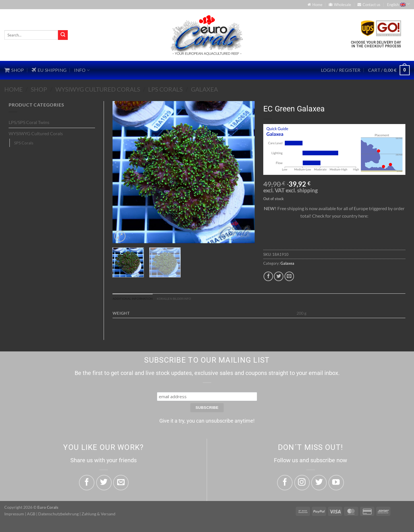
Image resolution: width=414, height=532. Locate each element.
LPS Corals (165, 89)
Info (82, 70)
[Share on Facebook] (268, 276)
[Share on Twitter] (279, 276)
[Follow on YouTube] (336, 484)
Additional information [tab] (139, 299)
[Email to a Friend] (289, 276)
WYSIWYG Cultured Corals (98, 89)
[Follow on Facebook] (285, 484)
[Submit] (63, 35)
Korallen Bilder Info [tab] (190, 299)
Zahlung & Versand (98, 515)
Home (13, 89)
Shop (39, 89)
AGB (31, 515)
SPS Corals (24, 143)
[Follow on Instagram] (302, 484)
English (398, 4)
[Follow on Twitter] (319, 484)
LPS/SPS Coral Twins (29, 122)
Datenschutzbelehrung (58, 515)
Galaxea (204, 89)
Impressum (14, 515)
